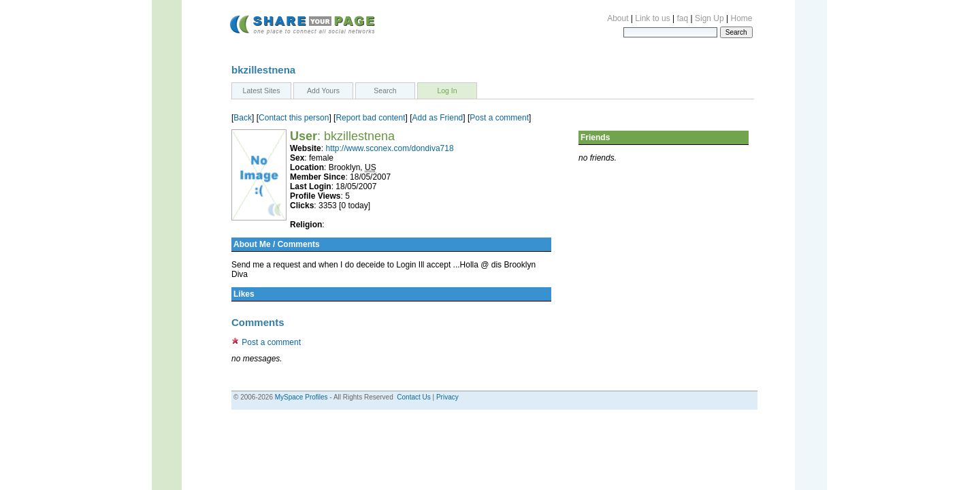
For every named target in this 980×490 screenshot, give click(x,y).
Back (243, 118)
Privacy (447, 397)
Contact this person (294, 118)
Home (741, 18)
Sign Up (709, 18)
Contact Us (413, 397)
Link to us (652, 18)
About (618, 18)
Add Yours (323, 91)
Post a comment (499, 118)
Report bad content (370, 118)
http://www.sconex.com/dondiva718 (389, 148)
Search (385, 91)
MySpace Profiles (301, 397)
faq (683, 18)
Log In (447, 91)
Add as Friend (438, 118)
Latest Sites (262, 91)
